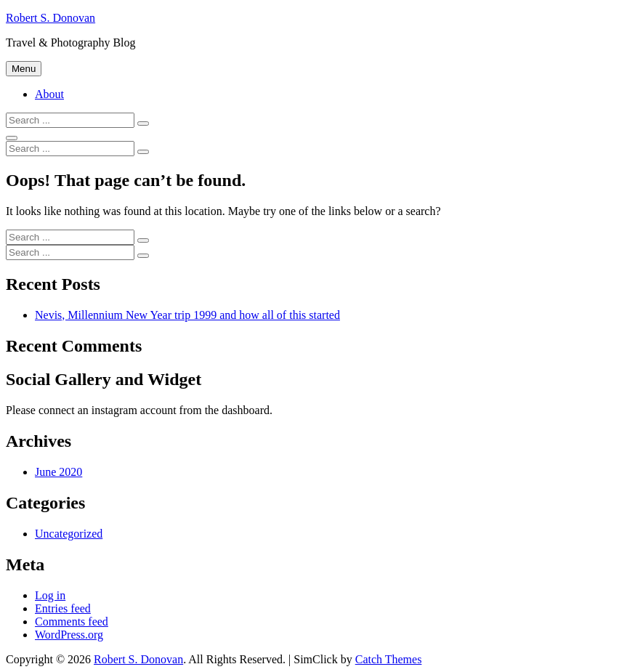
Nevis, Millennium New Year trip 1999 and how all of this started (187, 315)
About (49, 94)
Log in (50, 595)
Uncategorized (69, 534)
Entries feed (63, 608)
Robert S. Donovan (50, 18)
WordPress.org (69, 635)
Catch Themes (389, 659)
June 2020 (58, 472)
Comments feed (72, 622)
